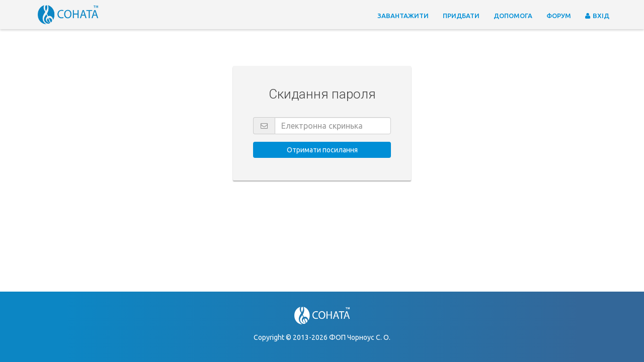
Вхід (597, 16)
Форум (559, 16)
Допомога (513, 16)
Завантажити (403, 16)
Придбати (461, 16)
